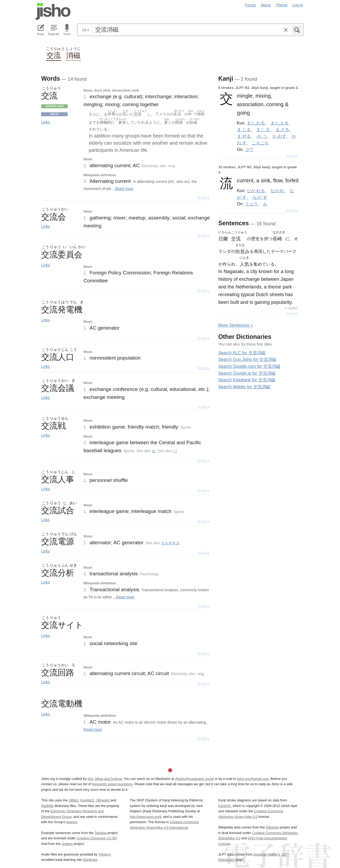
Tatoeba (100, 833)
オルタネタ (170, 543)
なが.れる (256, 191)
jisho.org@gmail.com (253, 779)
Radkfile (47, 806)
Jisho (53, 11)
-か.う (262, 136)
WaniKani (90, 860)
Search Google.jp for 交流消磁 (247, 373)
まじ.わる (256, 123)
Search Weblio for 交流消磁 (244, 387)
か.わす (279, 136)
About (266, 5)
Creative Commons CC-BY (97, 838)
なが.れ (277, 191)
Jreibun (293, 308)
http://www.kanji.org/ (145, 817)
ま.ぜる (244, 136)
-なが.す (259, 197)
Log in (298, 5)
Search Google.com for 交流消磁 (249, 366)
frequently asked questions (112, 784)
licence (72, 822)
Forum (250, 5)
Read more (124, 189)
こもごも (260, 143)
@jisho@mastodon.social (194, 779)
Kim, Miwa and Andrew (105, 779)
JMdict (73, 800)
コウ (249, 149)
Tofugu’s (105, 854)
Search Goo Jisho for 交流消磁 (247, 359)
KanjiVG (225, 806)
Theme (282, 5)
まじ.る (263, 129)
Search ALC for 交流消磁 (242, 353)
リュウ (251, 204)
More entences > (236, 325)
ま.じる (244, 129)
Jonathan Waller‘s (267, 854)
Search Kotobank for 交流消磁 (247, 380)
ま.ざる (282, 129)
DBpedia (272, 827)
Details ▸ (203, 198)
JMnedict (103, 800)
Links (46, 122)
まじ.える (279, 123)
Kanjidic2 (87, 800)
